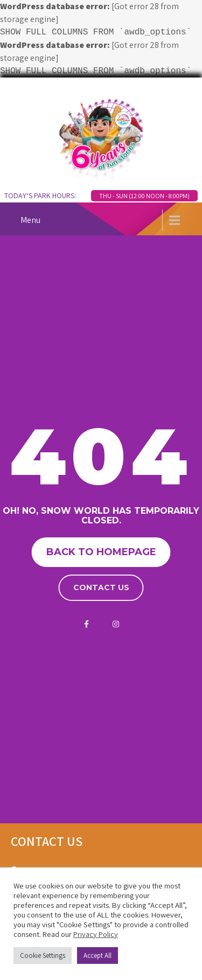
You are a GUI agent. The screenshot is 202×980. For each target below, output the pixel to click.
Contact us (101, 587)
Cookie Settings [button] (43, 955)
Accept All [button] (97, 955)
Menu (30, 220)
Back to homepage (101, 552)
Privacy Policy (96, 934)
